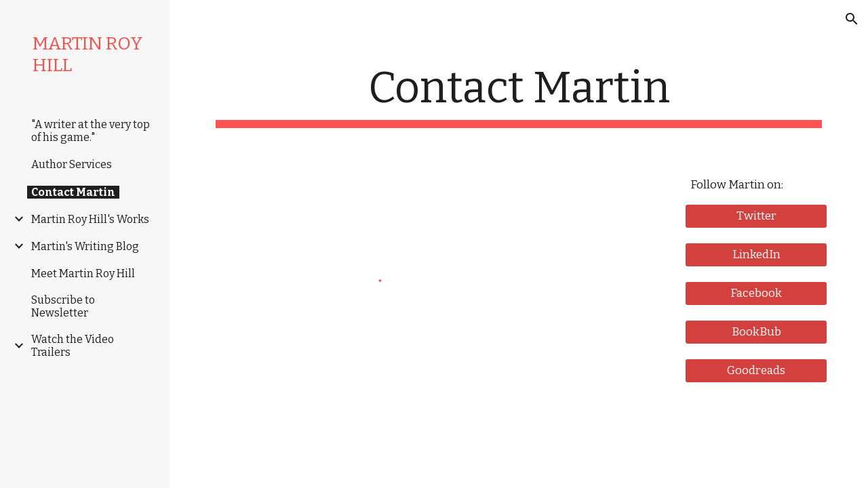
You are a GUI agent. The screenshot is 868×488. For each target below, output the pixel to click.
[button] (852, 19)
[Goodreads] (756, 370)
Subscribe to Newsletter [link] (63, 306)
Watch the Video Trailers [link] (73, 346)
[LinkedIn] (756, 255)
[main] (519, 95)
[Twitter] (756, 216)
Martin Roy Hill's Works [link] (90, 219)
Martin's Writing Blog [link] (85, 246)
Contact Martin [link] (73, 192)
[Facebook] (756, 293)
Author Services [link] (72, 164)
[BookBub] (756, 332)
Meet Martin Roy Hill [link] (83, 273)
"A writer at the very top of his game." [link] (91, 131)
